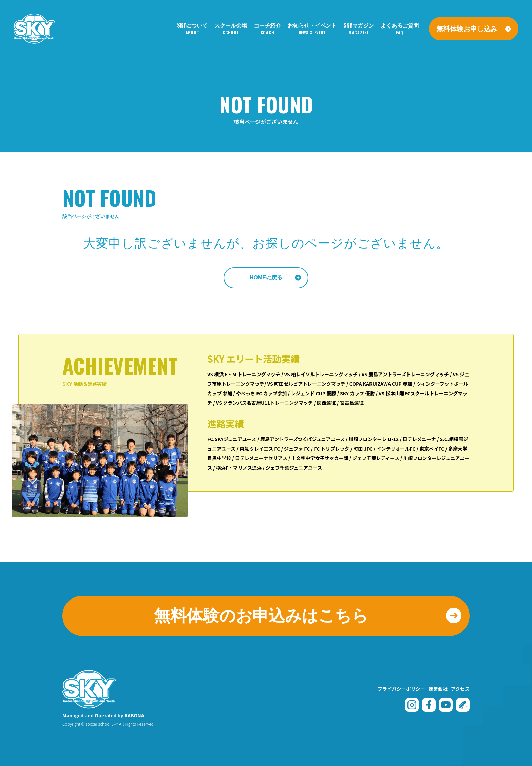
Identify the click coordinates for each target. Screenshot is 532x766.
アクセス (460, 689)
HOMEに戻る (266, 278)
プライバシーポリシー (401, 689)
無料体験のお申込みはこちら (261, 616)
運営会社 (438, 689)
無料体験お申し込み (467, 28)
